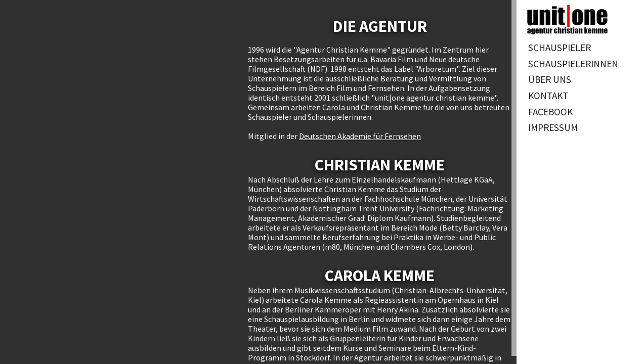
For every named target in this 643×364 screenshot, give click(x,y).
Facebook (550, 112)
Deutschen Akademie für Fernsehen (360, 136)
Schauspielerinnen (573, 64)
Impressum (553, 127)
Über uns (550, 79)
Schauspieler (560, 48)
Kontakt (548, 96)
